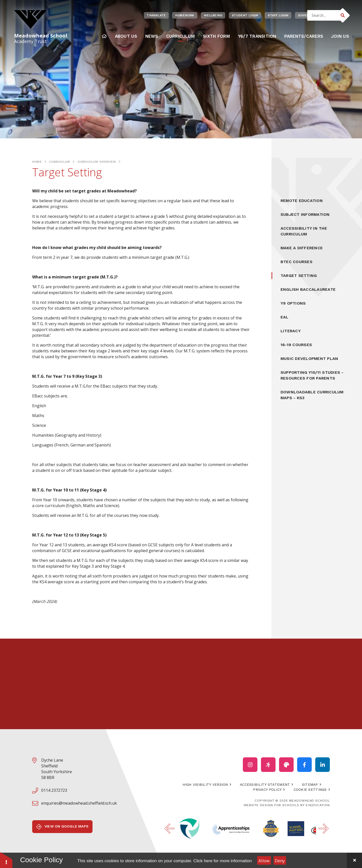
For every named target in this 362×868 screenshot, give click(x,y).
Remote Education (302, 201)
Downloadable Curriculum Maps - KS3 (312, 395)
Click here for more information (222, 861)
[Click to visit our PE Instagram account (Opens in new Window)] (268, 765)
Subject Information (305, 214)
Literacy (291, 331)
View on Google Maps (62, 827)
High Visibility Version (205, 784)
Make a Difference (302, 248)
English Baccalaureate (308, 289)
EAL (285, 317)
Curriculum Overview (97, 162)
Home (37, 162)
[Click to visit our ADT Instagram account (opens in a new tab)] (286, 765)
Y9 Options (293, 303)
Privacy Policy (267, 790)
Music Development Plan (309, 359)
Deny (280, 861)
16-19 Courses (296, 345)
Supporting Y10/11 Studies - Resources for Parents (312, 375)
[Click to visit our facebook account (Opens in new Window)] (304, 765)
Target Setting (299, 276)
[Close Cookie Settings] (354, 860)
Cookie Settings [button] (310, 790)
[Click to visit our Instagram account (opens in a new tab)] (250, 765)
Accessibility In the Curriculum (304, 231)
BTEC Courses (297, 262)
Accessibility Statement (265, 784)
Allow (264, 861)
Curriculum (59, 162)
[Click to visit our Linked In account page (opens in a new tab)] (323, 765)
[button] (6, 860)
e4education (318, 805)
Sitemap (310, 784)
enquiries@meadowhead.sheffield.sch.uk (79, 803)
